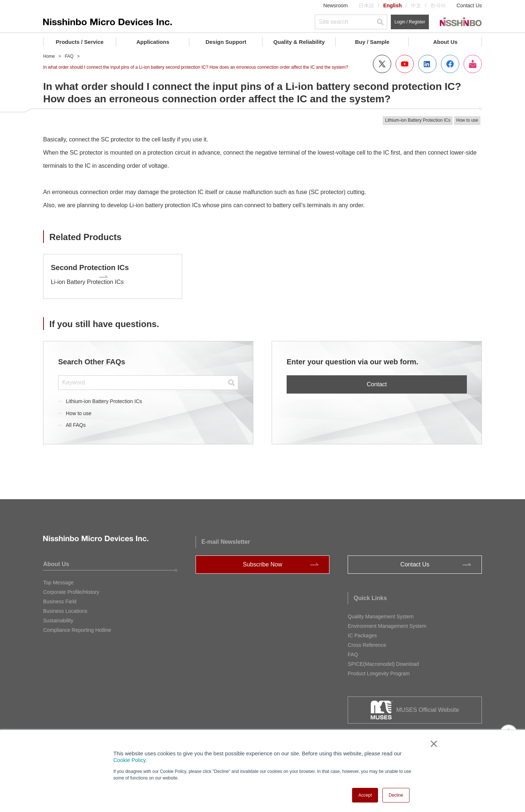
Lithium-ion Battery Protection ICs (104, 397)
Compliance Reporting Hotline (77, 626)
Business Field (60, 597)
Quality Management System (381, 612)
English (392, 5)
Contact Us (469, 5)
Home (49, 56)
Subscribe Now (262, 560)
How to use (79, 409)
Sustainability (58, 616)
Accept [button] (365, 795)
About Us (445, 42)
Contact (377, 380)
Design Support (226, 42)
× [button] (432, 744)
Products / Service (80, 42)
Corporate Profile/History (71, 588)
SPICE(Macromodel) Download (383, 660)
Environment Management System (387, 622)
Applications (153, 42)
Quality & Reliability (299, 42)
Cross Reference (367, 641)
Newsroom (335, 5)
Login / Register (410, 22)
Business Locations (65, 607)
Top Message (58, 578)
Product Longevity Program (379, 669)
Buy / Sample (372, 42)
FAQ (69, 56)
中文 (416, 5)
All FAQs (76, 421)
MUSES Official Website (428, 706)
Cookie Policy (129, 760)
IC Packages (362, 631)
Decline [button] (396, 795)
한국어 (438, 5)
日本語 (366, 5)
